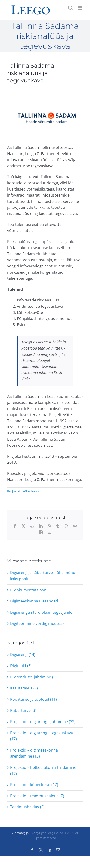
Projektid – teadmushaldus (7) (37, 796)
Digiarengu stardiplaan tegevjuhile (41, 612)
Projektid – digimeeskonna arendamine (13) (34, 753)
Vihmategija (20, 833)
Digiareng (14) (23, 654)
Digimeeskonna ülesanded (34, 601)
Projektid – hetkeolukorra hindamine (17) (43, 770)
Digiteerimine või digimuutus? (37, 623)
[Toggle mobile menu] (80, 8)
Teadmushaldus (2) (27, 807)
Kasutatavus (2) (24, 688)
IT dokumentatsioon (28, 590)
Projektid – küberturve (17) (34, 785)
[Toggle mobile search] (71, 8)
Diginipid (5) (21, 666)
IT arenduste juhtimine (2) (33, 677)
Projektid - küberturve (23, 491)
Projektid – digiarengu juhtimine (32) (43, 722)
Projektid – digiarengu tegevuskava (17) (42, 736)
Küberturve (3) (23, 710)
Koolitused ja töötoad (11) (33, 699)
